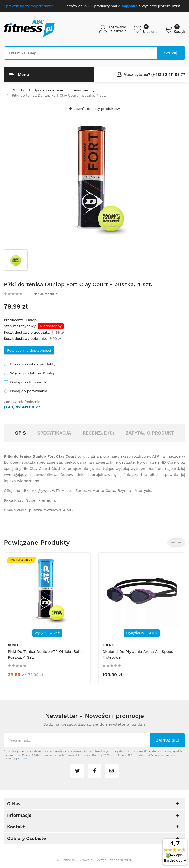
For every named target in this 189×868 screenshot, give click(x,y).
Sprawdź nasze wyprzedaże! (28, 6)
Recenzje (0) (98, 433)
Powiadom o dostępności (29, 350)
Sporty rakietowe (48, 90)
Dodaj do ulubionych (28, 382)
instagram (112, 771)
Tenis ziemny (83, 90)
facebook (94, 771)
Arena (108, 645)
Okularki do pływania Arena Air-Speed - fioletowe (140, 654)
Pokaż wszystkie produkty (33, 364)
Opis (20, 433)
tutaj (24, 759)
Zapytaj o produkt (150, 433)
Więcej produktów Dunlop (33, 373)
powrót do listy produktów (94, 109)
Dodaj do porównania (29, 391)
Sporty (19, 90)
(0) (27, 294)
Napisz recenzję (45, 294)
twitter (77, 771)
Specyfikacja (54, 433)
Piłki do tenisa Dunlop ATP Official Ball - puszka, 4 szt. (46, 654)
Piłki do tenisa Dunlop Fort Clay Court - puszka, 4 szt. (59, 95)
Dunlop (30, 320)
